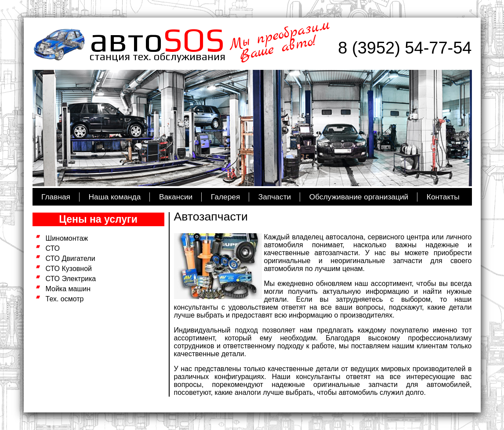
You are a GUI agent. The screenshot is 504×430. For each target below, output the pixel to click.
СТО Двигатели (71, 258)
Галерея (225, 197)
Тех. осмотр (65, 299)
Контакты (443, 197)
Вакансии (176, 197)
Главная (56, 197)
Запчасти (275, 197)
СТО (53, 248)
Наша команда (115, 197)
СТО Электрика (71, 279)
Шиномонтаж (67, 238)
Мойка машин (68, 289)
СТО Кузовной (69, 269)
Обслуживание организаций (359, 197)
